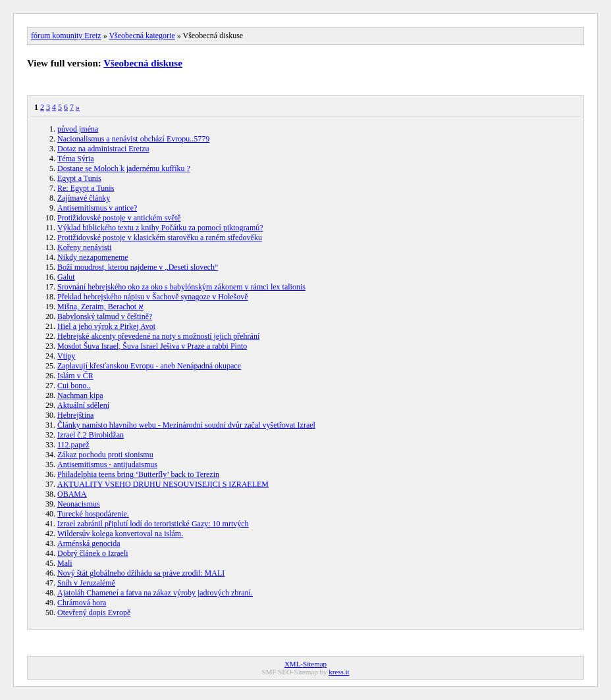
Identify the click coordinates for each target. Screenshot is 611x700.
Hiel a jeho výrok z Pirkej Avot (106, 326)
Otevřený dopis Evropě (94, 612)
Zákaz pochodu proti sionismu (105, 455)
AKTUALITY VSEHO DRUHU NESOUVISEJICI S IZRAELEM (163, 484)
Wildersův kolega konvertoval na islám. (120, 534)
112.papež (73, 445)
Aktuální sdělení (83, 405)
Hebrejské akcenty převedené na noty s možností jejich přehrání (158, 336)
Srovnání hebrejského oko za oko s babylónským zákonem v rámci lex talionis (181, 287)
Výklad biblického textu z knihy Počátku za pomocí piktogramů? (160, 228)
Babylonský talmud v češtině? (105, 316)
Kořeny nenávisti (84, 247)
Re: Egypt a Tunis (86, 188)
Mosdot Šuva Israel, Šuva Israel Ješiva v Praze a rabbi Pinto (152, 346)
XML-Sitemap (305, 664)
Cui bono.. (74, 386)
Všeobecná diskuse (143, 63)
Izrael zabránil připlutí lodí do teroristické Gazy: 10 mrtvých (153, 524)
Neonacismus (79, 504)
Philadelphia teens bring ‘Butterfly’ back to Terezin (138, 474)
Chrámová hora (82, 603)
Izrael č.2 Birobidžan (91, 435)
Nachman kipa (80, 395)
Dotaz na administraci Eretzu (103, 149)
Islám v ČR (75, 376)
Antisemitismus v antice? (97, 208)
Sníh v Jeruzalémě (86, 583)
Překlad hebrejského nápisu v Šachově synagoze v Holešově (153, 297)
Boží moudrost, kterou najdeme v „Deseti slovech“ (138, 267)
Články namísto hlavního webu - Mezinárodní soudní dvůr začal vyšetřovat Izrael (186, 425)
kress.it (339, 672)
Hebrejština (75, 415)
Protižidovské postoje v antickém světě (119, 218)
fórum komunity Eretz (66, 36)
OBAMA (72, 494)
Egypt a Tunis (79, 178)
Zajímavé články (84, 198)
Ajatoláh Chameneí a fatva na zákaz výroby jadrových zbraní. (155, 593)
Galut (66, 277)
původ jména (78, 129)
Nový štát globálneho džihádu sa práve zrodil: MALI (141, 573)
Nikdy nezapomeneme (93, 257)
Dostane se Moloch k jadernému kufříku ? (124, 168)
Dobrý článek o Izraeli (93, 553)
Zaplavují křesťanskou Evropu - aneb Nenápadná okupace (149, 366)
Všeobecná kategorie (142, 36)
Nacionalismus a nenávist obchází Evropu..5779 (133, 139)
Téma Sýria (76, 159)
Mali (65, 563)
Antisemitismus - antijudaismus (107, 464)
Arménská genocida (89, 543)
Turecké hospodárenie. (93, 514)
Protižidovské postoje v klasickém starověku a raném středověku (160, 238)
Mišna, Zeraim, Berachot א (100, 307)
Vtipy (66, 356)
